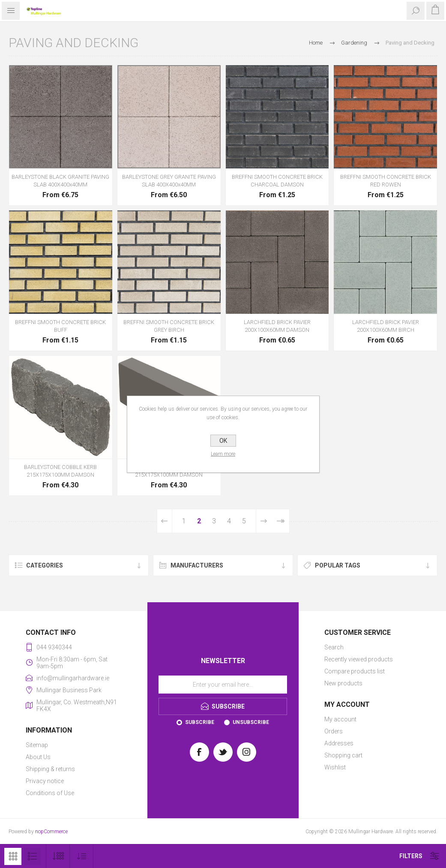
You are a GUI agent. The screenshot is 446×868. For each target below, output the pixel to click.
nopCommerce (51, 832)
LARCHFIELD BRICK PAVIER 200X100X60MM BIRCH (386, 326)
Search (334, 647)
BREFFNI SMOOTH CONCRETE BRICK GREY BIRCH (169, 326)
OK (223, 441)
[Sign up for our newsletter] (223, 685)
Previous (165, 521)
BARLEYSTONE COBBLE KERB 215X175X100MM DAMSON (60, 471)
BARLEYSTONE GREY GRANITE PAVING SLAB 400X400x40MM (169, 181)
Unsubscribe (251, 722)
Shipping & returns (50, 769)
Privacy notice (45, 781)
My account (340, 719)
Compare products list (355, 671)
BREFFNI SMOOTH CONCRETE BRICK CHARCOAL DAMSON (277, 181)
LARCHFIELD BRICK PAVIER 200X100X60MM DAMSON (277, 326)
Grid (13, 856)
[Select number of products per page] (58, 856)
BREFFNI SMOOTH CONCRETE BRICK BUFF (60, 326)
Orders (334, 731)
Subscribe (200, 722)
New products (343, 683)
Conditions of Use (50, 793)
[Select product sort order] (82, 856)
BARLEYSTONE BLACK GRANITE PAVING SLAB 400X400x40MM (60, 181)
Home (316, 43)
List (32, 856)
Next (264, 521)
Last (280, 521)
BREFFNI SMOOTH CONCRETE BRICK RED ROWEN (386, 181)
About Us (38, 757)
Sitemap (37, 745)
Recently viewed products (359, 659)
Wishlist (335, 767)
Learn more (223, 454)
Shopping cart (343, 755)
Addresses (339, 743)
